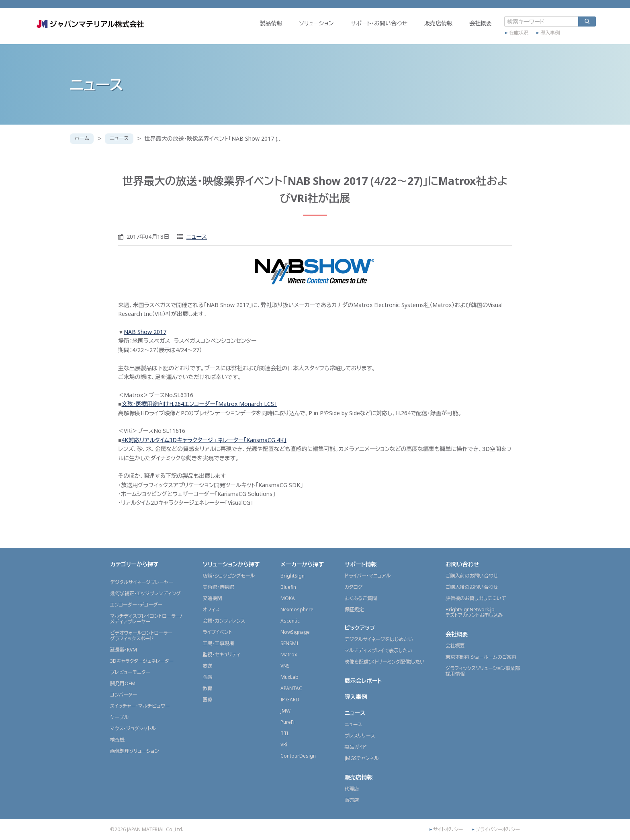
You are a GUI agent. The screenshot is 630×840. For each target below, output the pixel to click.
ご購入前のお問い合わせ (472, 576)
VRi (284, 745)
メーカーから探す (302, 564)
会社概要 (445, 31)
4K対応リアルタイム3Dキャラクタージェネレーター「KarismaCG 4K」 (204, 440)
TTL (285, 733)
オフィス (211, 610)
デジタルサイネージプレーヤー (142, 582)
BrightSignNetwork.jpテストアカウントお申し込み (474, 612)
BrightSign (292, 576)
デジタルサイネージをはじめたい (379, 639)
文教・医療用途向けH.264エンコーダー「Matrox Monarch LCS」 (199, 404)
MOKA (288, 598)
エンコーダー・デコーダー (136, 605)
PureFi (287, 722)
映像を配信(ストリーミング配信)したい (385, 662)
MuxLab (289, 677)
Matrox (289, 655)
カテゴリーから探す (134, 564)
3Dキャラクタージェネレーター (142, 661)
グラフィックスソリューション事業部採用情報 (483, 671)
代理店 (352, 789)
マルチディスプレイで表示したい (379, 650)
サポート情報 (361, 564)
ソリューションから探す (231, 564)
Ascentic (290, 621)
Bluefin (288, 587)
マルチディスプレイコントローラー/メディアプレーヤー (146, 619)
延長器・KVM (124, 650)
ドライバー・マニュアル (368, 576)
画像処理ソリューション (135, 751)
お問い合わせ (462, 564)
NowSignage (295, 632)
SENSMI (289, 643)
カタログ (354, 587)
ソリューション (280, 31)
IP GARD (290, 700)
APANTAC (291, 688)
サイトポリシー (448, 830)
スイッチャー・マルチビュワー (140, 706)
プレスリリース (360, 736)
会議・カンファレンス (224, 621)
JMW (285, 711)
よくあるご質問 (361, 598)
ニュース (122, 138)
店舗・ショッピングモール (229, 576)
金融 (207, 677)
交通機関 (212, 598)
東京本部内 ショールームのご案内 (481, 657)
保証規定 (354, 610)
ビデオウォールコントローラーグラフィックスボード (141, 636)
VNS (285, 666)
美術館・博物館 (218, 587)
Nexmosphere (297, 610)
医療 (207, 700)
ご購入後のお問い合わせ (472, 587)
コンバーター (124, 695)
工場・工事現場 (218, 643)
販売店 (352, 800)
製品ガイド (356, 747)
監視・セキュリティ (221, 655)
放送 (207, 666)
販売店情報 (403, 31)
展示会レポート (363, 681)
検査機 (117, 740)
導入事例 (514, 39)
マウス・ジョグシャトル (133, 728)
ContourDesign (298, 756)
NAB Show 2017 (145, 332)
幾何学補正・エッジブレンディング (145, 593)
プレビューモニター (130, 672)
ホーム (83, 138)
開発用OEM (123, 683)
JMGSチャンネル (362, 758)
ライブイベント (217, 632)
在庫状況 (483, 39)
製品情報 (235, 31)
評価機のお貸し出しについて (476, 598)
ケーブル (119, 717)
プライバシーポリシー (498, 830)
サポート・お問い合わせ (343, 31)
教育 (207, 688)
